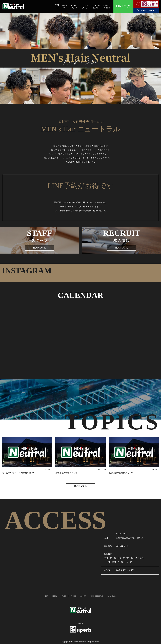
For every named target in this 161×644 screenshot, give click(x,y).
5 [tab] (88, 98)
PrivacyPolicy (112, 596)
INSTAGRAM (27, 271)
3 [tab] (80, 98)
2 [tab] (77, 98)
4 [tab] (84, 98)
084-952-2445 (122, 546)
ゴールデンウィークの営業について (18, 473)
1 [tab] (73, 98)
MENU (55, 596)
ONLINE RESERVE (97, 596)
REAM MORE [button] (39, 248)
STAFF (64, 596)
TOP (46, 596)
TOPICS (73, 596)
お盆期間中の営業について (121, 473)
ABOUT (83, 596)
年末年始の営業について (66, 473)
